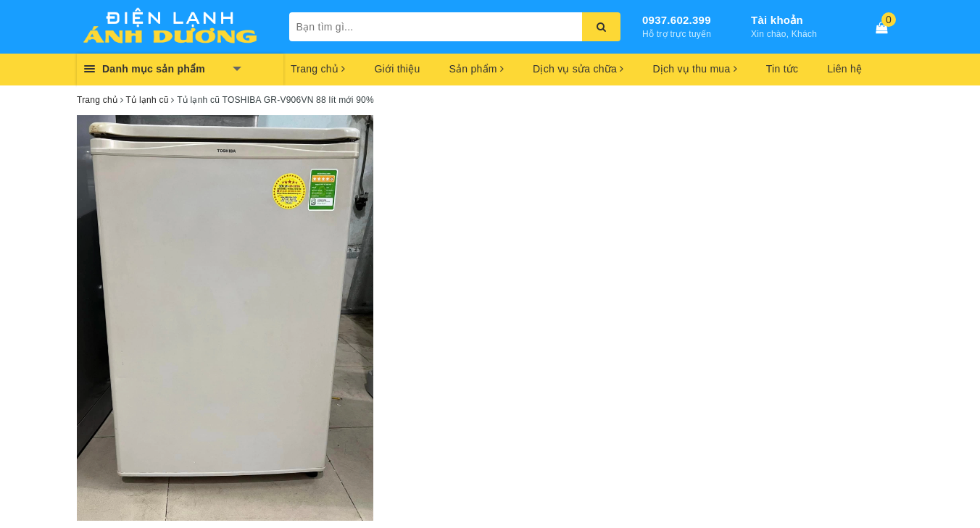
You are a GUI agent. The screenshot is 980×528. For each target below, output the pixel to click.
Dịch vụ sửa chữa (578, 69)
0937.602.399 (677, 20)
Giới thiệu (397, 69)
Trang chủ (318, 69)
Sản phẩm (476, 69)
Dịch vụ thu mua (694, 69)
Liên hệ (844, 69)
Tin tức (782, 69)
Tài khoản (777, 20)
